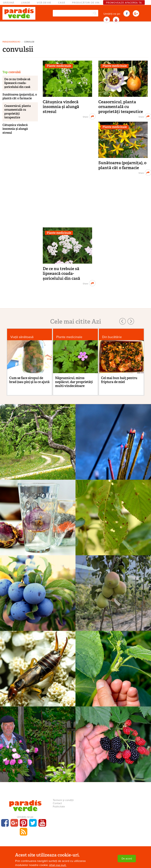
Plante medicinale (59, 66)
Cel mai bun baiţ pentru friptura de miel (119, 380)
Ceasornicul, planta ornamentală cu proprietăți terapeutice (121, 107)
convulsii (29, 42)
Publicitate (59, 807)
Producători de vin (86, 3)
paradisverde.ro (11, 42)
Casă (62, 3)
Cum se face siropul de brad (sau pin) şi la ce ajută (29, 380)
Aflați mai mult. (58, 865)
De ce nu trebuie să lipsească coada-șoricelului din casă (61, 274)
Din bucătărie (112, 337)
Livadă (26, 3)
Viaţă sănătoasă (22, 337)
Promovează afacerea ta (124, 3)
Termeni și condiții (63, 800)
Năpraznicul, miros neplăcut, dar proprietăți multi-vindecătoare (74, 382)
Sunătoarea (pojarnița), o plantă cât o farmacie (122, 165)
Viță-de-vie (44, 3)
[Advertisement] (75, 30)
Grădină (9, 3)
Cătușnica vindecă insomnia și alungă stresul (61, 107)
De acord (127, 859)
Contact (57, 803)
